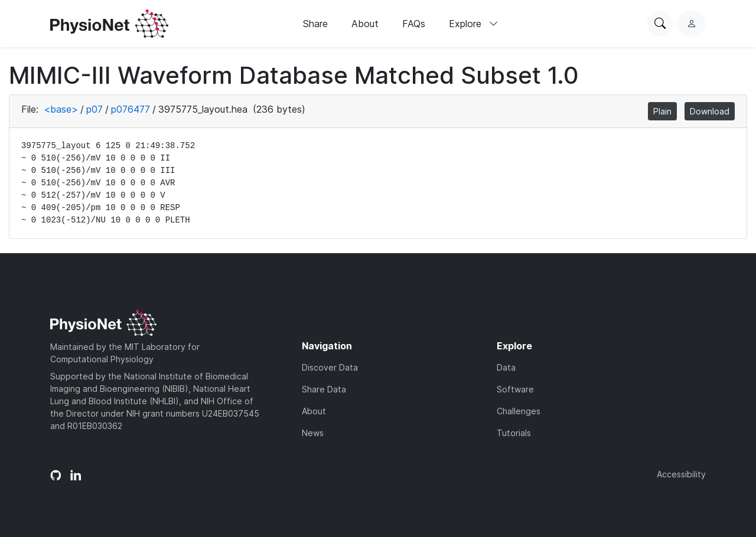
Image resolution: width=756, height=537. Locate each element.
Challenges (519, 411)
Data (506, 367)
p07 (94, 109)
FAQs (414, 24)
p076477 (131, 109)
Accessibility (681, 474)
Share (315, 24)
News (313, 433)
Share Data (324, 389)
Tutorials (514, 433)
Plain (662, 111)
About (365, 24)
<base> (61, 109)
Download (710, 111)
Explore (474, 24)
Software (515, 389)
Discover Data (330, 367)
